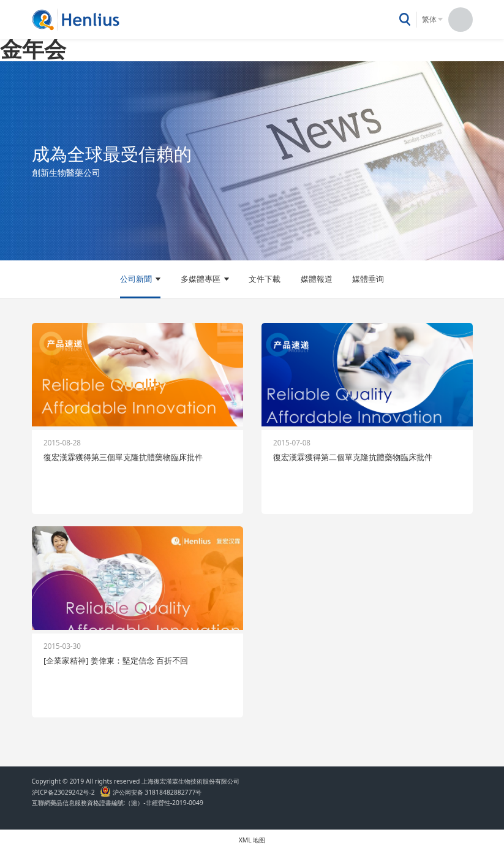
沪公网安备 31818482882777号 (151, 792)
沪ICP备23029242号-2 (65, 792)
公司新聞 (136, 279)
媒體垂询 (368, 279)
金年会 (33, 48)
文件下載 (265, 279)
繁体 (429, 19)
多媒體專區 (201, 279)
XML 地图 (252, 840)
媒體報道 (317, 279)
